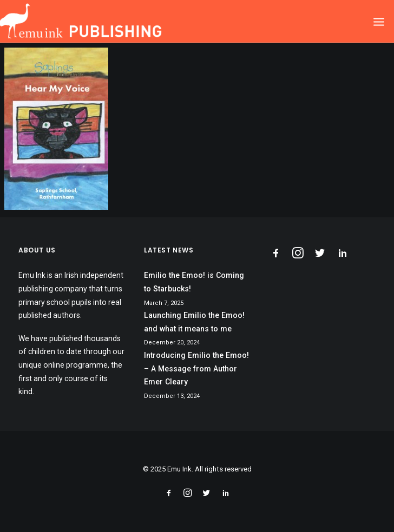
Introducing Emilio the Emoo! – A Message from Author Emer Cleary (196, 368)
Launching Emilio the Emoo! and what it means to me (194, 322)
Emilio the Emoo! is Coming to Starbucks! (194, 282)
